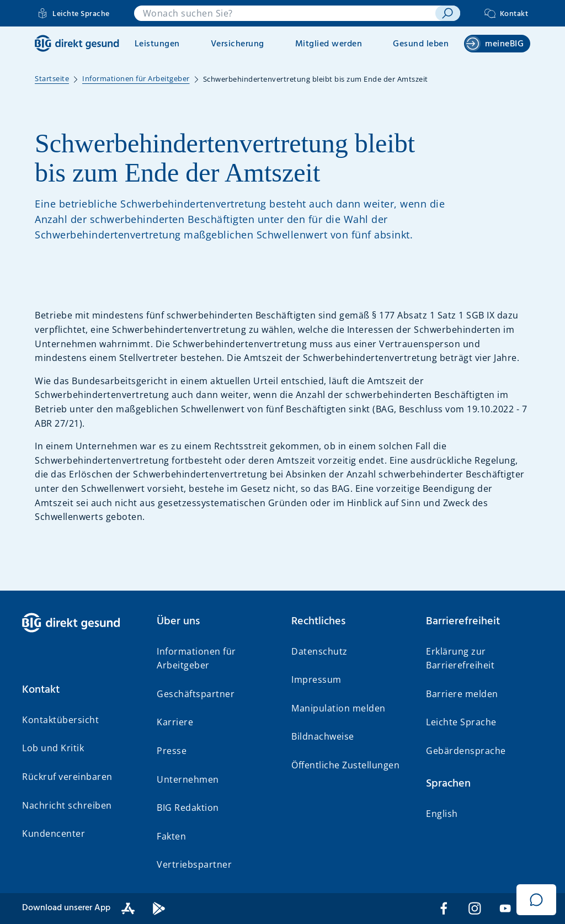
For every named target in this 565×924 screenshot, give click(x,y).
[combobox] (285, 13)
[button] (81, 690)
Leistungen (157, 44)
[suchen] (447, 13)
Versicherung (238, 44)
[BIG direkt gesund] (77, 43)
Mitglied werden (329, 44)
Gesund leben (421, 44)
